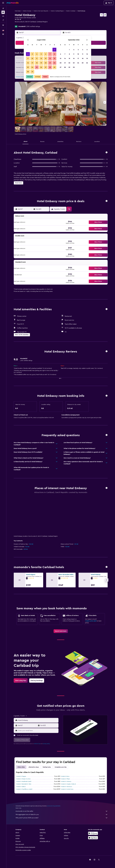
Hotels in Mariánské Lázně (24, 782)
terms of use (37, 744)
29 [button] (54, 67)
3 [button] (32, 54)
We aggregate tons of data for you (62, 814)
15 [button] (54, 58)
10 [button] (32, 58)
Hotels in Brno (65, 776)
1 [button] (54, 50)
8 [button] (54, 54)
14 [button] (50, 58)
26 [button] (41, 67)
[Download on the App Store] (93, 838)
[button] (3, 3)
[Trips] (3, 25)
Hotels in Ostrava (66, 782)
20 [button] (46, 63)
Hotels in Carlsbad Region (57, 11)
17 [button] (32, 63)
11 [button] (37, 58)
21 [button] (50, 63)
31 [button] (32, 72)
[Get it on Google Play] (93, 833)
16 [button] (28, 63)
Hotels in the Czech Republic (41, 11)
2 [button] (28, 54)
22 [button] (54, 63)
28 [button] (50, 67)
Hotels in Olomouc (67, 787)
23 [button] (28, 67)
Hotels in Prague (21, 776)
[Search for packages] (3, 20)
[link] (61, 631)
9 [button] (28, 58)
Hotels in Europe (27, 11)
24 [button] (32, 67)
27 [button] (46, 67)
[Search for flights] (3, 8)
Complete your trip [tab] (61, 767)
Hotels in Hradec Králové (68, 784)
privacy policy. (46, 744)
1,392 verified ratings (33, 26)
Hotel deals (18, 11)
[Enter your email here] (38, 731)
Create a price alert (91, 621)
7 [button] (50, 54)
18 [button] (37, 63)
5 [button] (41, 54)
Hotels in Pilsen (65, 779)
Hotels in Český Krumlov (24, 779)
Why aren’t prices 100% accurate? (62, 818)
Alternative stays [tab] (34, 767)
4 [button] (37, 54)
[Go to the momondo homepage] (13, 3)
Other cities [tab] (21, 767)
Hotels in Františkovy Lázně (24, 789)
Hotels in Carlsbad (71, 11)
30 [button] (28, 72)
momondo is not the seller (62, 811)
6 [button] (46, 54)
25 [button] (37, 67)
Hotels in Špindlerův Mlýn (24, 784)
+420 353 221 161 (20, 24)
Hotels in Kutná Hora (67, 789)
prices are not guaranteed (54, 806)
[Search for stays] (3, 12)
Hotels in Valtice (21, 787)
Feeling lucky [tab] (47, 767)
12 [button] (41, 58)
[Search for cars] (3, 16)
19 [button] (41, 63)
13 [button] (46, 58)
